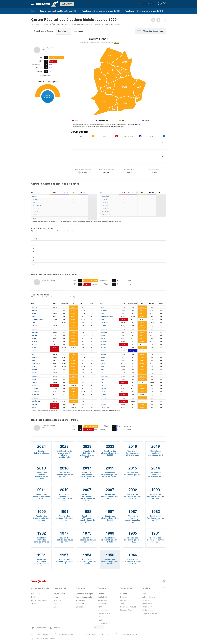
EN (142, 4)
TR (139, 4)
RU (152, 4)
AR (145, 4)
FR (149, 4)
